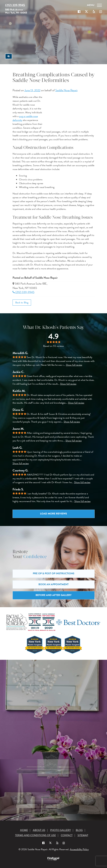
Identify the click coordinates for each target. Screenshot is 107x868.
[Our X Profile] (86, 12)
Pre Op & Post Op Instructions (54, 573)
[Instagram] (64, 843)
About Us (39, 830)
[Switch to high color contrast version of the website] (9, 56)
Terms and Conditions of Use (35, 835)
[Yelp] (57, 843)
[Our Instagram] (101, 12)
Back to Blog (22, 303)
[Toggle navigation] (94, 5)
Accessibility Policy (79, 849)
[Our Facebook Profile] (79, 12)
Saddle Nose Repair (67, 90)
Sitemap (83, 835)
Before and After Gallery (53, 595)
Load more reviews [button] (53, 514)
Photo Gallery (60, 830)
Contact (67, 835)
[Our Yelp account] (94, 12)
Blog (79, 830)
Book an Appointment (53, 584)
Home (24, 830)
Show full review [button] (74, 365)
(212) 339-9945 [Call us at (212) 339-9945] (15, 5)
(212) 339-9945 (23, 292)
